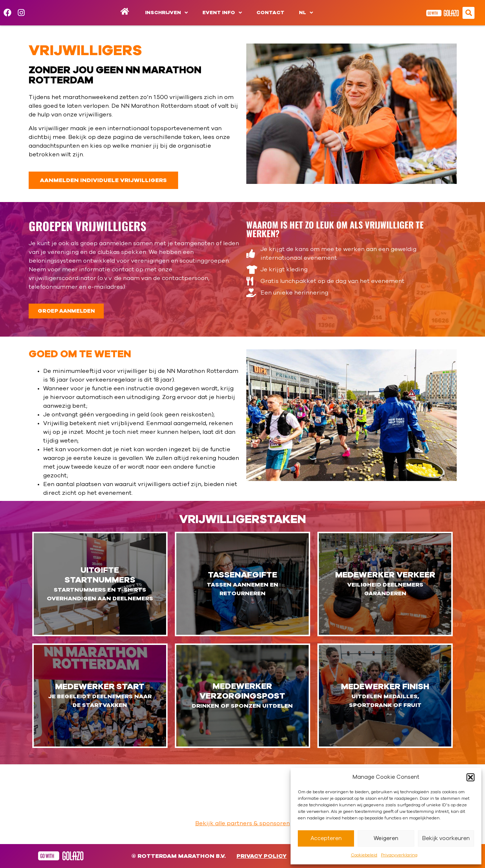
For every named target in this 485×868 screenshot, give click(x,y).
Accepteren (326, 838)
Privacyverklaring (399, 855)
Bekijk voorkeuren (446, 838)
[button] (470, 777)
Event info (222, 13)
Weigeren (386, 838)
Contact (270, 13)
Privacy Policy (262, 856)
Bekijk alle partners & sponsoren (242, 823)
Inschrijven (167, 13)
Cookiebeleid (364, 855)
